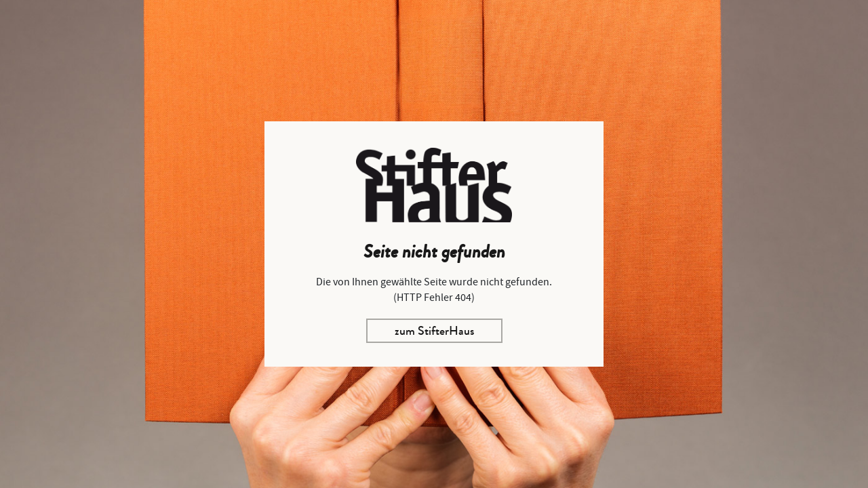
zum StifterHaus (434, 331)
